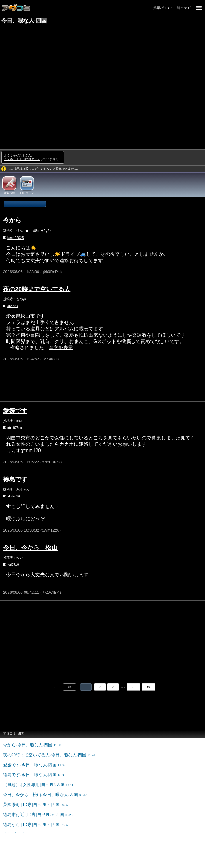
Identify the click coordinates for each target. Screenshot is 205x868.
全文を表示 (61, 347)
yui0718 (13, 564)
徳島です (15, 479)
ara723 (12, 306)
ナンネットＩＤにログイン (22, 159)
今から (12, 220)
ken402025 (15, 238)
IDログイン (27, 193)
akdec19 (14, 496)
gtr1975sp (15, 428)
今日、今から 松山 (30, 548)
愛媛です (15, 411)
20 (133, 687)
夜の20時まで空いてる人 (37, 289)
